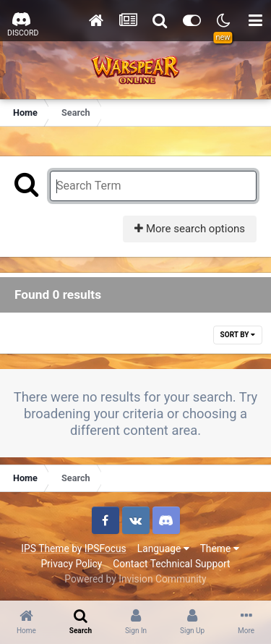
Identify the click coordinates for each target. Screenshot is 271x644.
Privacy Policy (71, 564)
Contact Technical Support (171, 564)
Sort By (238, 335)
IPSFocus (106, 548)
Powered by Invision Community (135, 579)
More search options (190, 229)
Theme (220, 548)
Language (163, 548)
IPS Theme (45, 548)
